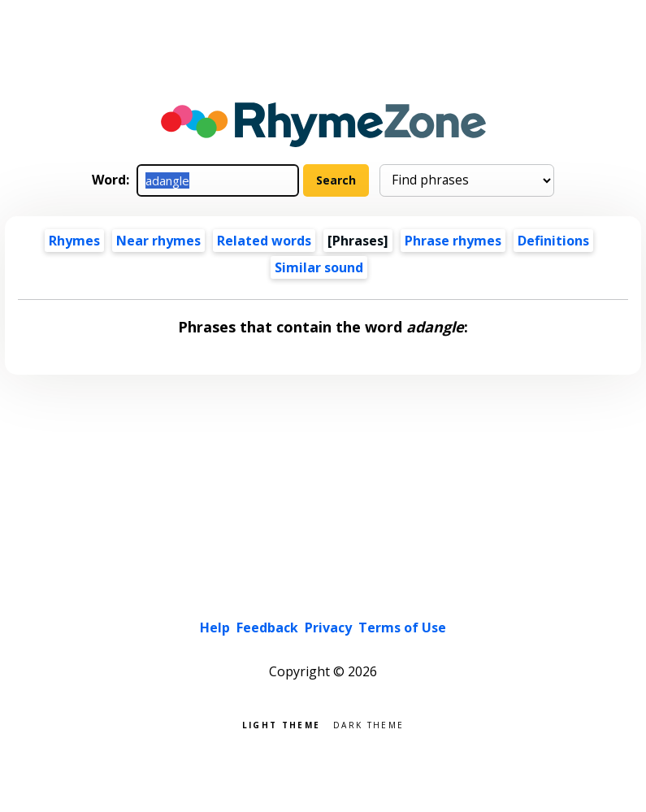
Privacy (328, 627)
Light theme (281, 724)
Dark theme (369, 724)
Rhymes (74, 241)
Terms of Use (402, 627)
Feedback (267, 627)
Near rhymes (158, 241)
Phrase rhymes (453, 241)
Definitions (553, 241)
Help (215, 627)
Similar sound (319, 267)
